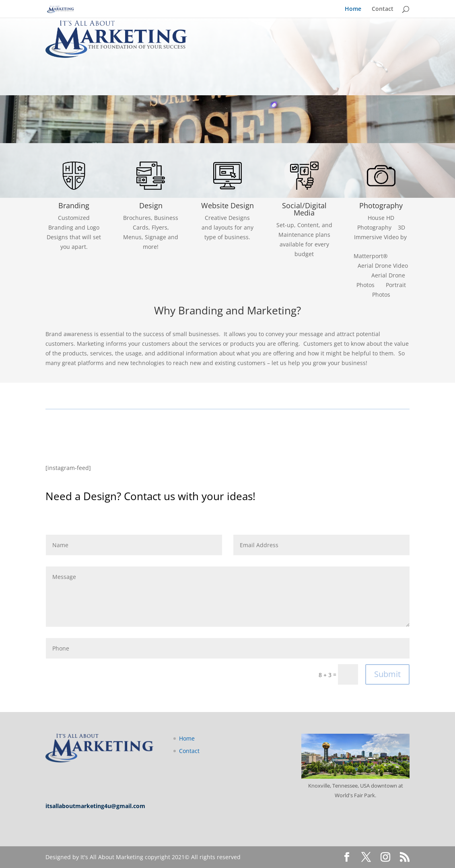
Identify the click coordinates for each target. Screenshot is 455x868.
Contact (383, 9)
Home (353, 9)
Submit (387, 674)
